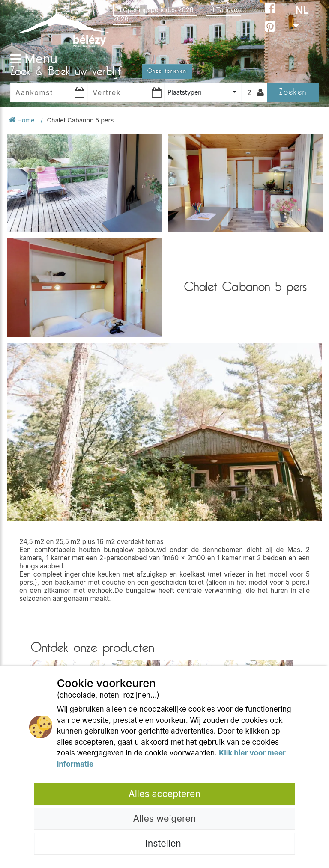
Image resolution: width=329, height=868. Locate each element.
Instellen (164, 843)
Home (22, 120)
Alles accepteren (164, 794)
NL (301, 17)
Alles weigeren (164, 818)
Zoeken (293, 92)
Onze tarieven (167, 71)
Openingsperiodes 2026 (155, 10)
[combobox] (203, 92)
